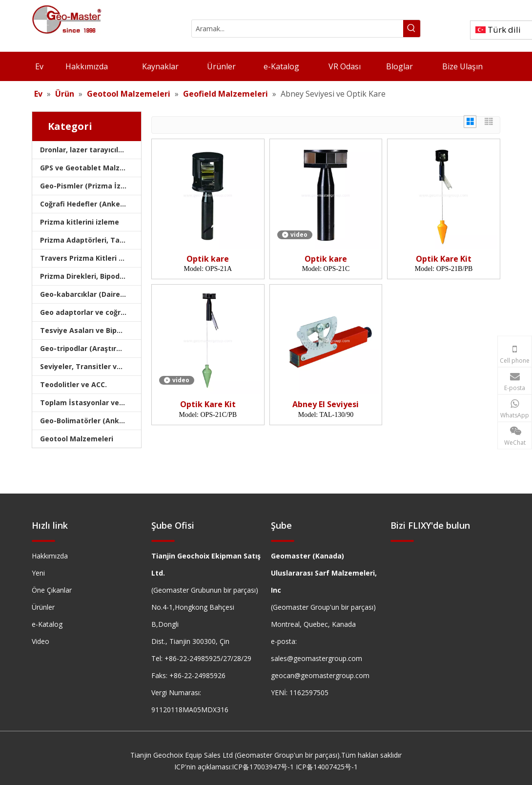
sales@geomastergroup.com (317, 658)
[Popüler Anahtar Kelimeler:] (412, 29)
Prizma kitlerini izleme (80, 222)
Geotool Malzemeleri (77, 439)
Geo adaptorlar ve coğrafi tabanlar (91, 312)
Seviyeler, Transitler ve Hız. (88, 366)
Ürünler (43, 607)
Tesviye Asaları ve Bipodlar (87, 330)
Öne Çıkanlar (52, 590)
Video (41, 641)
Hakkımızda (50, 556)
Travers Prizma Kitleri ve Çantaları (91, 258)
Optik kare (208, 259)
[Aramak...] (297, 29)
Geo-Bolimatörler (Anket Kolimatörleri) (91, 421)
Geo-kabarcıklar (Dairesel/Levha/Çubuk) (91, 294)
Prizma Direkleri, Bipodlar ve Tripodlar (91, 276)
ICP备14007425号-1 (327, 767)
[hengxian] (43, 540)
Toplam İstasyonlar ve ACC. (88, 403)
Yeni (38, 573)
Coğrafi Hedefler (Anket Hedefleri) (91, 204)
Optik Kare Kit (444, 259)
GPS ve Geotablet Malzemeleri (91, 168)
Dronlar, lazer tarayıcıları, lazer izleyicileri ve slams (91, 150)
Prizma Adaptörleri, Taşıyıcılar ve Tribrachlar (91, 240)
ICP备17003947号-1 (263, 767)
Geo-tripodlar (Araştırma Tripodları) (91, 348)
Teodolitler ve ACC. (73, 384)
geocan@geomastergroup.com (320, 675)
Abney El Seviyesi (326, 404)
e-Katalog (47, 624)
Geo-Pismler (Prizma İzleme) (90, 186)
